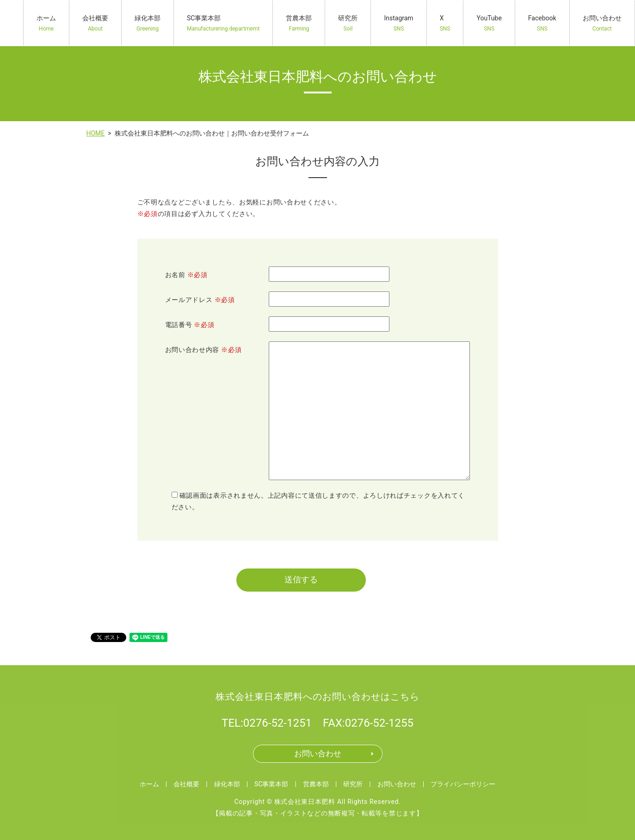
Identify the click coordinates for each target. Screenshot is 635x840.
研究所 (348, 23)
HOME (96, 133)
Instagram (398, 23)
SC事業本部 (223, 23)
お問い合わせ (602, 23)
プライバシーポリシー (463, 785)
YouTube (489, 23)
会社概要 (95, 23)
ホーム (46, 23)
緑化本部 (148, 23)
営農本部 (299, 23)
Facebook (542, 23)
